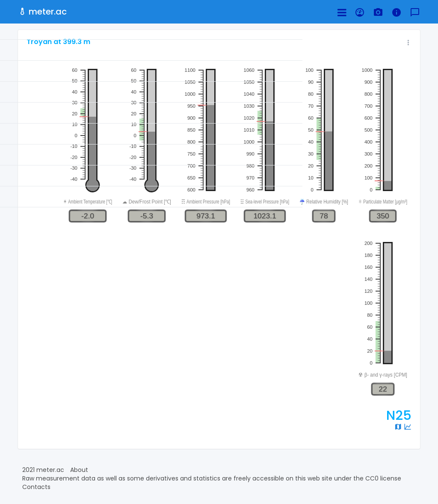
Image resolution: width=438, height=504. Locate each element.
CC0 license (383, 478)
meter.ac (42, 12)
